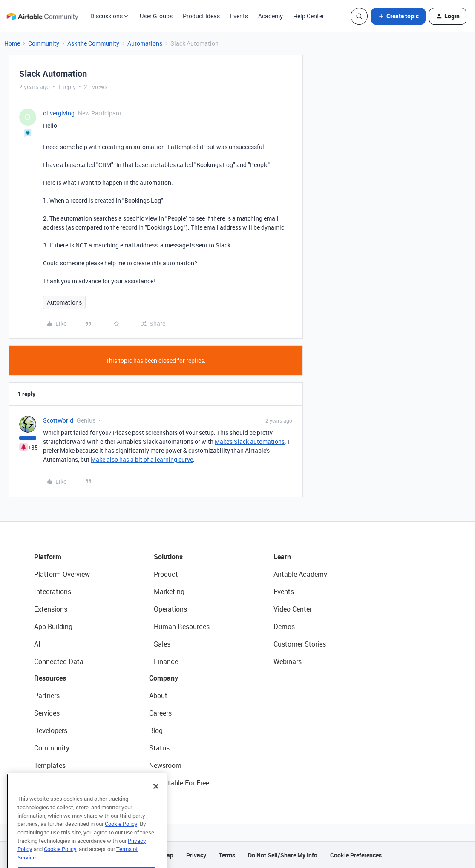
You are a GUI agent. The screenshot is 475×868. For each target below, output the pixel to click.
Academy (271, 16)
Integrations (53, 592)
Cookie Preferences (356, 855)
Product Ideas (201, 16)
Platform (48, 557)
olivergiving (59, 113)
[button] (398, 16)
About (158, 696)
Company (164, 678)
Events (239, 16)
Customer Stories (300, 644)
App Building (53, 627)
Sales (162, 644)
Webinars (288, 661)
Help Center (309, 16)
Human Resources (182, 627)
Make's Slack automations (250, 441)
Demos (284, 627)
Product (166, 574)
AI (37, 644)
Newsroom (165, 765)
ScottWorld (58, 420)
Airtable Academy (300, 574)
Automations (145, 43)
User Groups (156, 16)
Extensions (51, 609)
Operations (170, 609)
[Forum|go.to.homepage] (42, 16)
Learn (282, 557)
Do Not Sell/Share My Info (283, 855)
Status (159, 748)
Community (44, 43)
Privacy (196, 855)
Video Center (293, 609)
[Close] (156, 802)
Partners (47, 696)
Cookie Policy (121, 840)
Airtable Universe (60, 783)
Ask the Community (93, 43)
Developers (51, 730)
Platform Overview (62, 574)
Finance (166, 661)
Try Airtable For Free (179, 783)
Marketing (169, 592)
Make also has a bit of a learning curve (142, 459)
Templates (50, 765)
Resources (50, 678)
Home (12, 43)
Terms (227, 855)
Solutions (168, 557)
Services (47, 713)
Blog (156, 730)
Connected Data (59, 661)
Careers (160, 713)
